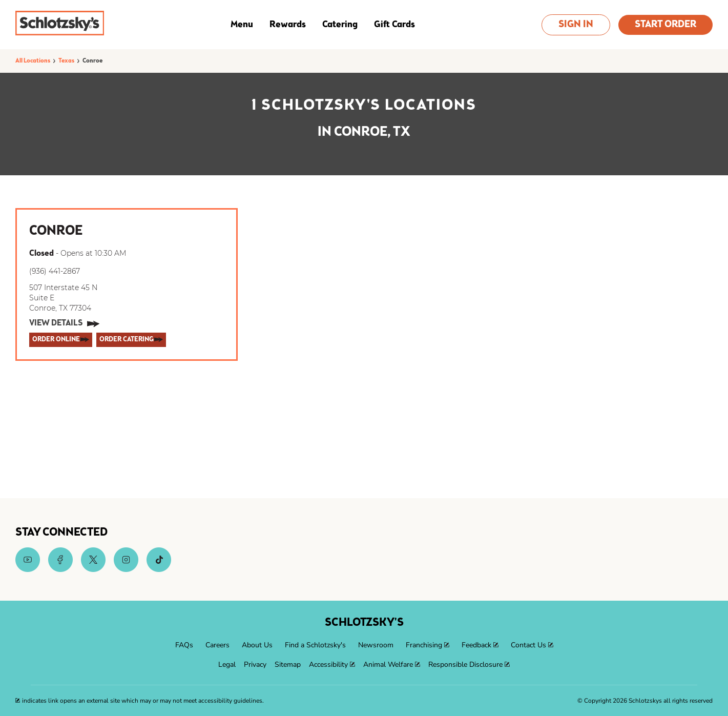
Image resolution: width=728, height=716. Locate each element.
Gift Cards (394, 25)
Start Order (665, 25)
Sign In (576, 25)
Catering (340, 25)
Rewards (288, 25)
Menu (242, 25)
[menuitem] (184, 645)
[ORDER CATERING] (131, 340)
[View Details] (64, 324)
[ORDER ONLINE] (61, 340)
